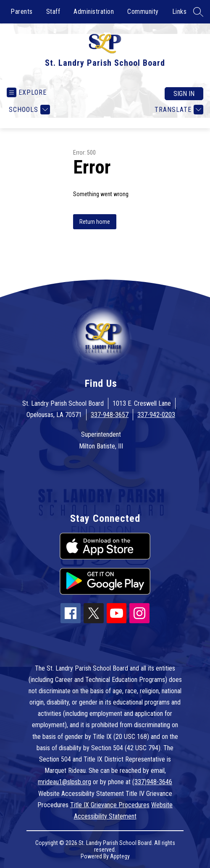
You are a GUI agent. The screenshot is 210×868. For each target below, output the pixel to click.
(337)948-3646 (152, 782)
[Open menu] (27, 92)
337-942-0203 (156, 415)
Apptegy (120, 856)
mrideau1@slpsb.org (64, 782)
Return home (95, 222)
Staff (53, 12)
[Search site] (198, 12)
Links (180, 12)
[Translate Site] (178, 110)
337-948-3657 (110, 415)
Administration (94, 12)
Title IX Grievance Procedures (110, 805)
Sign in (184, 94)
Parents (22, 12)
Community (143, 12)
